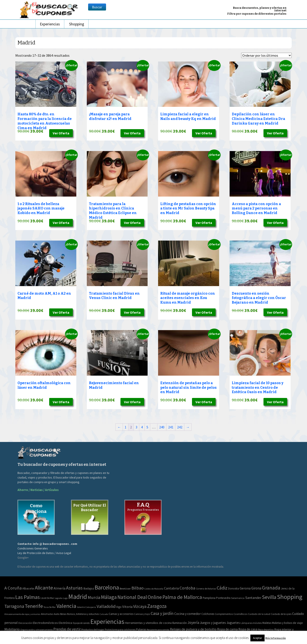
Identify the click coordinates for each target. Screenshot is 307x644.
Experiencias (50, 24)
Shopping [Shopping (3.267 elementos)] (290, 597)
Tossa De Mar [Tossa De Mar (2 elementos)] (50, 607)
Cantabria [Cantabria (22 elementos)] (171, 588)
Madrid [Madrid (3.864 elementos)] (78, 597)
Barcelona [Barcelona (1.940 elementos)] (107, 587)
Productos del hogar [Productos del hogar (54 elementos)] (93, 629)
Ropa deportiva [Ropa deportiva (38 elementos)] (266, 630)
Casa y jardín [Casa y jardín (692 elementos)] (162, 613)
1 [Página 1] (126, 427)
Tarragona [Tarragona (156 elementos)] (14, 606)
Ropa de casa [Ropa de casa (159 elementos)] (248, 629)
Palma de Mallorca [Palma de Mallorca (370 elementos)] (182, 597)
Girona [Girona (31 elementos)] (256, 588)
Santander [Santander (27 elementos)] (253, 598)
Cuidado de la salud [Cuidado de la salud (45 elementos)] (259, 614)
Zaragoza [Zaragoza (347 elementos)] (157, 606)
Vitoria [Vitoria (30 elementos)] (127, 607)
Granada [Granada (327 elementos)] (271, 588)
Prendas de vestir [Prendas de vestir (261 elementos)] (67, 629)
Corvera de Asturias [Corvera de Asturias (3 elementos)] (206, 589)
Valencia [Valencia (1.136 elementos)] (66, 606)
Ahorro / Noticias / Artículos (38, 490)
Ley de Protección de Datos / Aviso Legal (44, 553)
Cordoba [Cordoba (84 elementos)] (187, 588)
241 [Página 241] (171, 427)
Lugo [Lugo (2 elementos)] (65, 598)
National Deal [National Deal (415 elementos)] (132, 597)
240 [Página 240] (162, 427)
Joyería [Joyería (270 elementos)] (193, 623)
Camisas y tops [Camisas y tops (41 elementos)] (142, 614)
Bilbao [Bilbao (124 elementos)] (138, 588)
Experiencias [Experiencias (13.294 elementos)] (107, 622)
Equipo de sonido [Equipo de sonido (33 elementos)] (81, 623)
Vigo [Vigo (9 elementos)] (119, 607)
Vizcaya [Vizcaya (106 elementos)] (140, 606)
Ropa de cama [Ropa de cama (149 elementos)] (227, 629)
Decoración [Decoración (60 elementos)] (25, 623)
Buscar (97, 7)
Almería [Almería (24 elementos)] (59, 588)
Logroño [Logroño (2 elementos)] (58, 598)
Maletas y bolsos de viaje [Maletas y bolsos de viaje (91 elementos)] (287, 623)
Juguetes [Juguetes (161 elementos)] (233, 623)
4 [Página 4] (142, 427)
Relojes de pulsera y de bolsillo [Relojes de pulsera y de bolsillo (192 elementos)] (193, 629)
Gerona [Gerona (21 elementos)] (245, 588)
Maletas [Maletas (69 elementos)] (267, 623)
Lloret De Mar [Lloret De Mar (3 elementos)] (47, 598)
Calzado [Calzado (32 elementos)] (104, 614)
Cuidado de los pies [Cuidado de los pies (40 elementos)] (281, 614)
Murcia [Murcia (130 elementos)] (94, 597)
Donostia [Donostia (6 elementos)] (234, 589)
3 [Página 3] (136, 427)
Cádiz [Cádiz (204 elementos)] (222, 588)
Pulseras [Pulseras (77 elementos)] (141, 629)
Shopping (77, 24)
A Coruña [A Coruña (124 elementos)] (13, 588)
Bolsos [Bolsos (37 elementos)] (63, 614)
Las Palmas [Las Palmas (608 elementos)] (28, 597)
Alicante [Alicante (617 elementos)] (44, 588)
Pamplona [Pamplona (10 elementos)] (209, 598)
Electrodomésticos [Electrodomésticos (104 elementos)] (45, 623)
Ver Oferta (61, 133)
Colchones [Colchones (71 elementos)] (208, 614)
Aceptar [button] (257, 638)
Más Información (276, 638)
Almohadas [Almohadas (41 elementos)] (47, 614)
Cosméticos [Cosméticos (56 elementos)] (240, 614)
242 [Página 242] (180, 427)
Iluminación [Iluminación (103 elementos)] (180, 623)
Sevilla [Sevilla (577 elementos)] (269, 597)
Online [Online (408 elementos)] (155, 597)
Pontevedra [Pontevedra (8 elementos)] (223, 598)
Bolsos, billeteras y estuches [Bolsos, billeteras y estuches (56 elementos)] (83, 614)
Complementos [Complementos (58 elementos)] (224, 614)
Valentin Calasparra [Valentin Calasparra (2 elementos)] (86, 607)
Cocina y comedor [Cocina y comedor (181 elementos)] (188, 614)
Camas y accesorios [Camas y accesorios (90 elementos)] (121, 614)
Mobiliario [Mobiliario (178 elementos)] (12, 629)
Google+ (23, 558)
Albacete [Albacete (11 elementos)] (28, 588)
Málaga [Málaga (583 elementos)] (109, 597)
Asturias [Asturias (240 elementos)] (74, 588)
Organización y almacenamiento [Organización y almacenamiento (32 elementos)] (37, 630)
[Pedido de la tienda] (266, 55)
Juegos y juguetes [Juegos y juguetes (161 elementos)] (213, 623)
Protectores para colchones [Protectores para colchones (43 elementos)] (120, 630)
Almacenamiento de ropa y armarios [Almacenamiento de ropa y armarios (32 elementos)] (22, 614)
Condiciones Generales (33, 548)
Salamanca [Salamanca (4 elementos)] (238, 598)
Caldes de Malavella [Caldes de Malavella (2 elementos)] (154, 589)
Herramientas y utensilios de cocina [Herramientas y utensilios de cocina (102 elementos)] (148, 623)
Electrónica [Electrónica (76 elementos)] (65, 623)
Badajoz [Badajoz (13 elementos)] (89, 588)
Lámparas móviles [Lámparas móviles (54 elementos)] (251, 623)
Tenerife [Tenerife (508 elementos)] (34, 606)
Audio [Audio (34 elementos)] (57, 614)
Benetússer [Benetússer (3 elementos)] (125, 589)
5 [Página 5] (147, 427)
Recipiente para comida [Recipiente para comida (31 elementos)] (158, 630)
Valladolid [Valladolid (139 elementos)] (106, 606)
